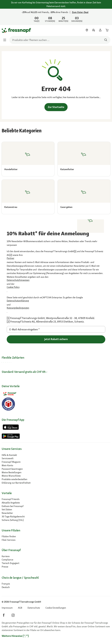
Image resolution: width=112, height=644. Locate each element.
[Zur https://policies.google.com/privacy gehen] (56, 301)
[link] (56, 17)
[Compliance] (56, 560)
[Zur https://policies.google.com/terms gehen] (56, 308)
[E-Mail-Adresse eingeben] (56, 329)
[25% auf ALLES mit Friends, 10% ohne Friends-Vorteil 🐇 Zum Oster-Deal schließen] (107, 16)
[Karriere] (56, 556)
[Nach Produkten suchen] (106, 40)
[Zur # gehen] (6, 584)
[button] (56, 608)
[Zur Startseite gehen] (6, 30)
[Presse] (56, 567)
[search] (60, 40)
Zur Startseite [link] (56, 107)
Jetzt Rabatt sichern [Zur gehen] (56, 339)
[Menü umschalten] (6, 40)
